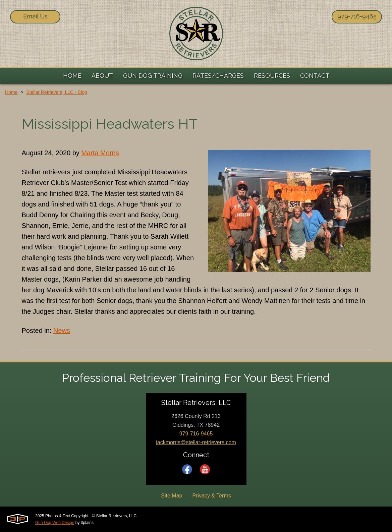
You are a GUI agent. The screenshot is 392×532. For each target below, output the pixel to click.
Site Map (172, 496)
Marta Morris (100, 153)
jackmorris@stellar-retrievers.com (196, 442)
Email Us (35, 16)
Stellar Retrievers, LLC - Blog (57, 92)
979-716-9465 (357, 16)
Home (11, 92)
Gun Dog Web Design (55, 523)
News (62, 331)
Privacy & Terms (211, 496)
